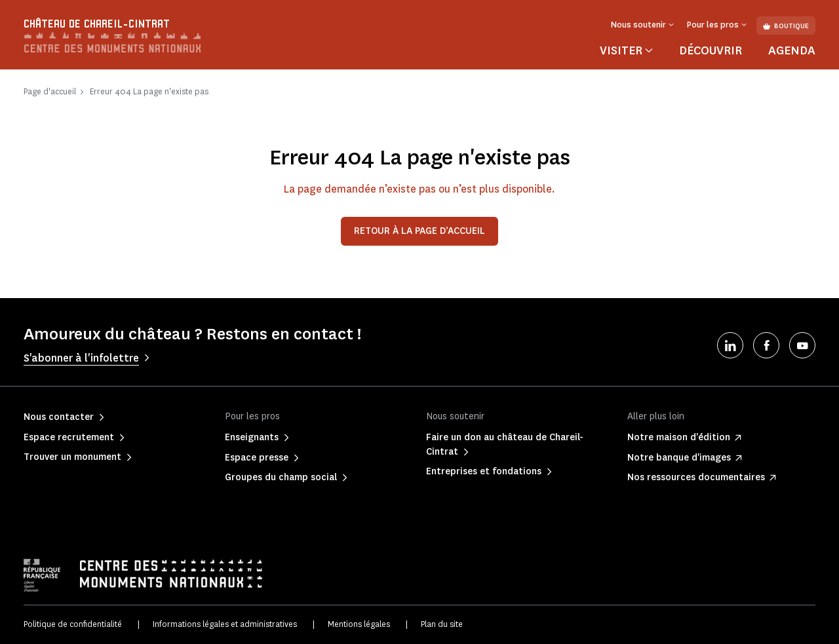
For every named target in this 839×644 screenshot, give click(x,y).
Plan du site (442, 624)
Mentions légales (359, 624)
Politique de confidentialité (73, 624)
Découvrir (711, 50)
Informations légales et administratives (225, 624)
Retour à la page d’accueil (419, 231)
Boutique (786, 26)
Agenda (792, 50)
